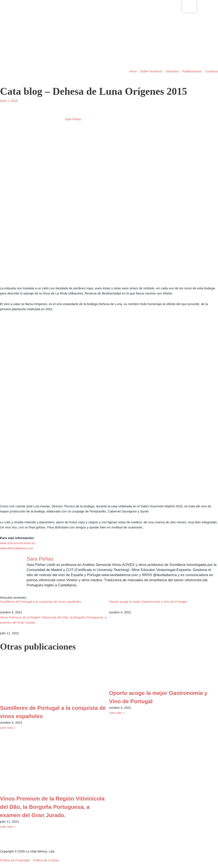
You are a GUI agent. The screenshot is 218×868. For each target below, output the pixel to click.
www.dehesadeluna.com (17, 548)
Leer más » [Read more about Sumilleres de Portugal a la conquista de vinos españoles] (8, 728)
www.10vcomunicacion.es (18, 543)
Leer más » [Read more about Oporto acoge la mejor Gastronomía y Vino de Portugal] (117, 713)
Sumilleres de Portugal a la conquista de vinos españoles (40, 602)
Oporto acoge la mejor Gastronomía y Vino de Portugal (148, 602)
